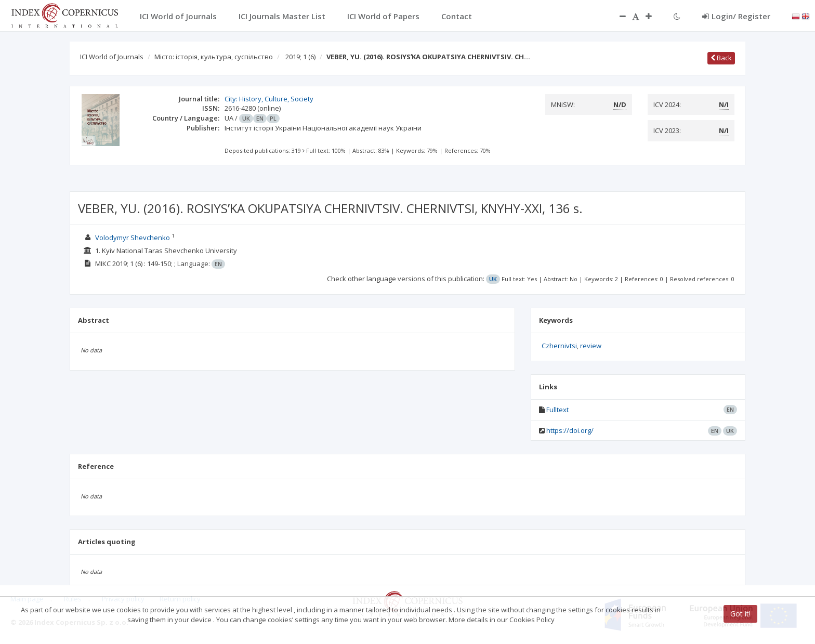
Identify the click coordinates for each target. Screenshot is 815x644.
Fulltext (557, 410)
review (591, 346)
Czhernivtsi (559, 346)
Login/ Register (736, 16)
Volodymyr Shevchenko (133, 238)
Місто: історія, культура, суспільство (214, 57)
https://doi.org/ (570, 430)
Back (721, 58)
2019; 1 (300, 57)
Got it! (740, 614)
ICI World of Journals (112, 57)
